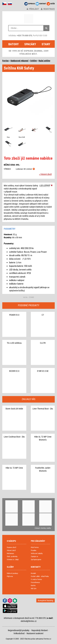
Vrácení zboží (11, 550)
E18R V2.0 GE (43, 371)
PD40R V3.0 (14, 315)
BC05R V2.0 (14, 371)
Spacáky (30, 44)
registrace (48, 9)
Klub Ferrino (35, 547)
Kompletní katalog (46, 600)
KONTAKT (43, 4)
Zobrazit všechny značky (43, 528)
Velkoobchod (19, 633)
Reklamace (10, 553)
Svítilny (34, 61)
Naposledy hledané (40, 630)
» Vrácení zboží (45, 174)
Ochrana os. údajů (13, 560)
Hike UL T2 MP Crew (14, 468)
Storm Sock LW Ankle (14, 409)
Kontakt (33, 573)
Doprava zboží (12, 547)
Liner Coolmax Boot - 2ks (14, 437)
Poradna (34, 550)
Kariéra (33, 586)
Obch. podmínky (12, 557)
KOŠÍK (53, 4)
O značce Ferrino (36, 579)
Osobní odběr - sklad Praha (40, 576)
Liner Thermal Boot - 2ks (43, 409)
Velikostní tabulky (37, 553)
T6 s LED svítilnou (14, 343)
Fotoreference (35, 582)
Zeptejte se (34, 557)
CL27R (43, 343)
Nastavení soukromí (35, 633)
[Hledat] (46, 28)
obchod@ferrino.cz (29, 621)
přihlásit (33, 9)
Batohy (14, 44)
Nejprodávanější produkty (19, 630)
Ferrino (5, 61)
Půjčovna (10, 576)
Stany (46, 44)
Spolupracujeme (36, 560)
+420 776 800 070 (24, 36)
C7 (43, 315)
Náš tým (34, 589)
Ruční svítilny (44, 61)
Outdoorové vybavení (19, 61)
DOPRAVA (32, 4)
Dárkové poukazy (12, 573)
